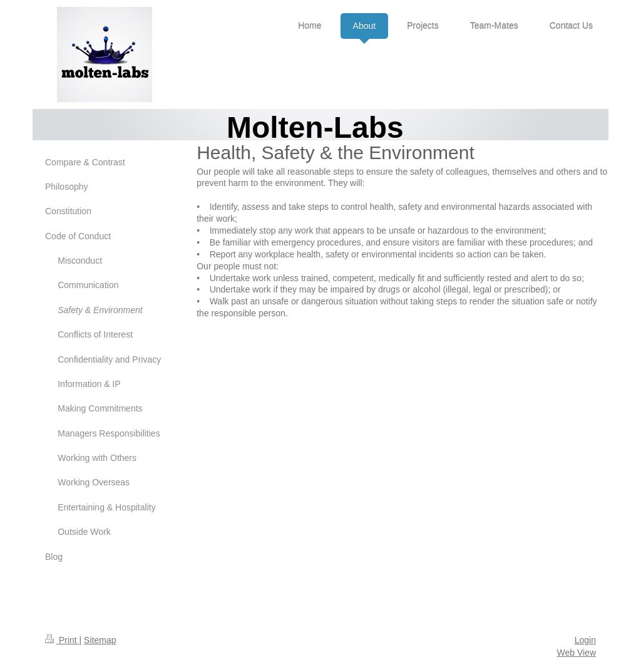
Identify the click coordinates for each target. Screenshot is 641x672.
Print (62, 640)
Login (585, 640)
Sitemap (100, 640)
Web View (576, 653)
